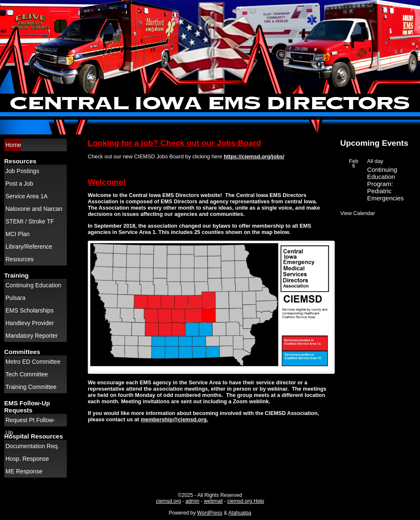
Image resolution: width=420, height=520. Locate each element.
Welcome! (107, 182)
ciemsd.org (168, 501)
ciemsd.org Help (246, 501)
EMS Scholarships (29, 310)
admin (193, 501)
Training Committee (31, 387)
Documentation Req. (32, 446)
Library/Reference (29, 247)
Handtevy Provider (30, 323)
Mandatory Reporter (32, 336)
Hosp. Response (27, 459)
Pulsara (15, 298)
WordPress (210, 513)
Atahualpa (240, 513)
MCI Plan (18, 234)
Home (13, 145)
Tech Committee (27, 374)
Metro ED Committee (33, 362)
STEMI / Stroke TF (30, 221)
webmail (213, 501)
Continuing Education (33, 285)
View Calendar (358, 213)
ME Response (24, 471)
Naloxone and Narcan (34, 209)
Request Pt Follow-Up (30, 422)
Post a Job (19, 184)
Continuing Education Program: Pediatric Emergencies (385, 184)
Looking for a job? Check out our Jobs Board (175, 143)
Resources (20, 259)
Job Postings (22, 171)
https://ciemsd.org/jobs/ (254, 156)
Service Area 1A (26, 196)
